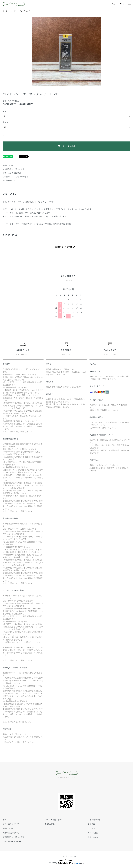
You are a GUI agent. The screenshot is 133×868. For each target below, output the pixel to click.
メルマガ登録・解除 (53, 820)
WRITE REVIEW (65, 247)
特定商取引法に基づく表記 (14, 169)
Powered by (66, 862)
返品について (8, 165)
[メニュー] (129, 4)
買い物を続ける (9, 180)
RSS (47, 824)
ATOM (53, 824)
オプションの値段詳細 (12, 173)
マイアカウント (94, 820)
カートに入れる (67, 146)
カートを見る (93, 833)
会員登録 (91, 824)
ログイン (91, 828)
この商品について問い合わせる (15, 177)
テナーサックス (25, 11)
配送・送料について (11, 824)
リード (13, 11)
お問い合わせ (93, 837)
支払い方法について (11, 833)
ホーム (5, 11)
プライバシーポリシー (12, 842)
